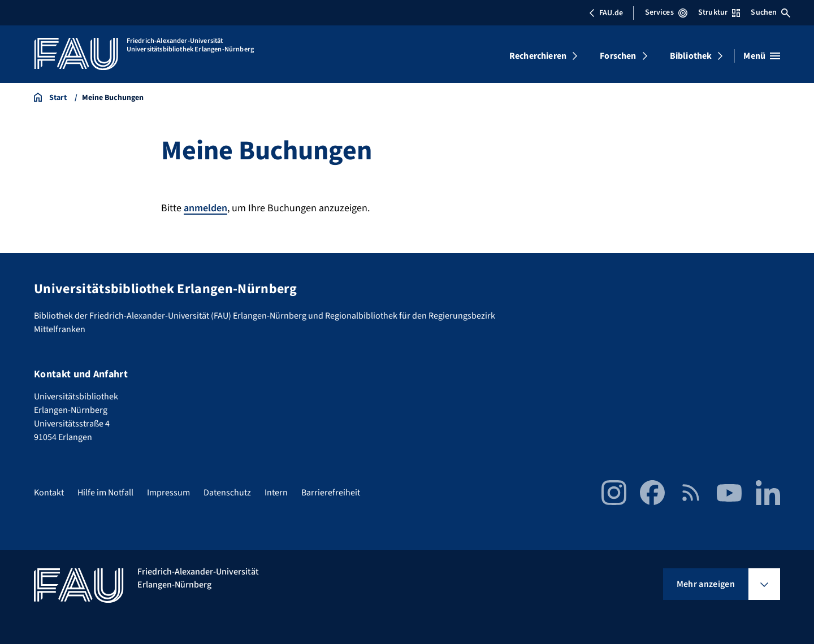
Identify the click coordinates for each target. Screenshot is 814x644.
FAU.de (606, 13)
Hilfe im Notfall (105, 493)
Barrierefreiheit (331, 493)
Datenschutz (227, 493)
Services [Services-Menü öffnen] (666, 12)
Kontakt (49, 493)
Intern (276, 493)
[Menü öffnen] (762, 56)
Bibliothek (691, 56)
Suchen (770, 12)
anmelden (205, 208)
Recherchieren (538, 56)
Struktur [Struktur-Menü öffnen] (719, 12)
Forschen (618, 56)
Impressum (168, 493)
